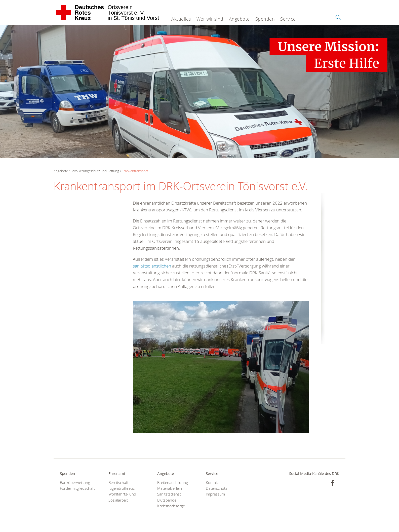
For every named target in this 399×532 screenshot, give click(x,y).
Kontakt (212, 483)
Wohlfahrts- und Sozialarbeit (122, 497)
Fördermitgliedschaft (77, 488)
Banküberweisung (75, 483)
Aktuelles (181, 19)
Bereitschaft (118, 483)
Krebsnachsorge (171, 506)
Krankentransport (135, 171)
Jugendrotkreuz (122, 488)
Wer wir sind (210, 19)
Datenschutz (216, 488)
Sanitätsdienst (169, 494)
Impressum (215, 494)
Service (288, 19)
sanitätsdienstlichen (152, 266)
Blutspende (167, 500)
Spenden (265, 19)
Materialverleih (170, 488)
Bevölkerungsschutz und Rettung (95, 171)
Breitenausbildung (173, 483)
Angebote (239, 19)
